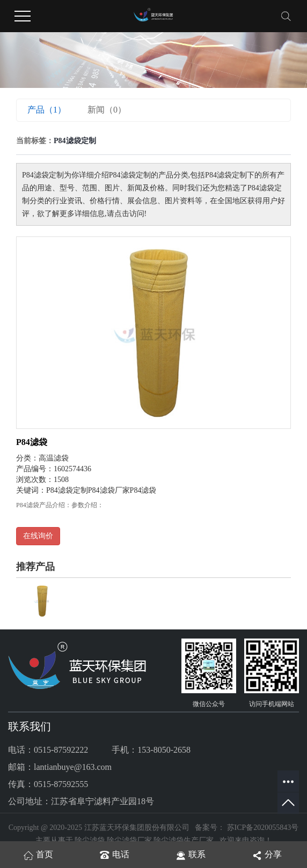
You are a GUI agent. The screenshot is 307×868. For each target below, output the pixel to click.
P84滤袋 (32, 442)
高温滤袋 (54, 458)
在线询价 (38, 536)
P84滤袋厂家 (109, 490)
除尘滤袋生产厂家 (184, 840)
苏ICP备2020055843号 (263, 828)
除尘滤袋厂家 (129, 840)
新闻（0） (107, 110)
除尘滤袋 (90, 840)
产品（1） (47, 110)
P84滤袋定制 (67, 490)
